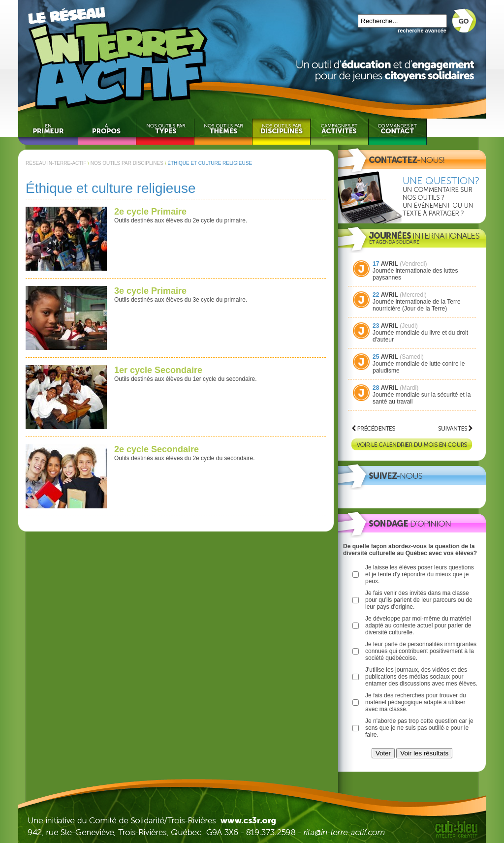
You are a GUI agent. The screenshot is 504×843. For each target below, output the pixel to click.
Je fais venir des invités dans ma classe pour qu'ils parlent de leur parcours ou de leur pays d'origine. (419, 600)
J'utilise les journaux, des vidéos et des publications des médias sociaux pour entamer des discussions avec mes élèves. (421, 677)
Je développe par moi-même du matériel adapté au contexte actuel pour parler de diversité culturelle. (418, 625)
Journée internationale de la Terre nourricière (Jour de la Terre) (417, 305)
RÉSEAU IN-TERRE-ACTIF (56, 163)
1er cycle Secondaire (158, 370)
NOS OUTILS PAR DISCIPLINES (127, 163)
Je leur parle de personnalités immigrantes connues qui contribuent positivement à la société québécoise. (421, 651)
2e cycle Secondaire (157, 449)
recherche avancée (422, 31)
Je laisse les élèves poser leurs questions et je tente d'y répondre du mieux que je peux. (420, 574)
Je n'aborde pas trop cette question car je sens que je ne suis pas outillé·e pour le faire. (419, 728)
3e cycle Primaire (150, 291)
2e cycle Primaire (150, 212)
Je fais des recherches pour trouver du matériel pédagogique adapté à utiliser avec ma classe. (416, 702)
